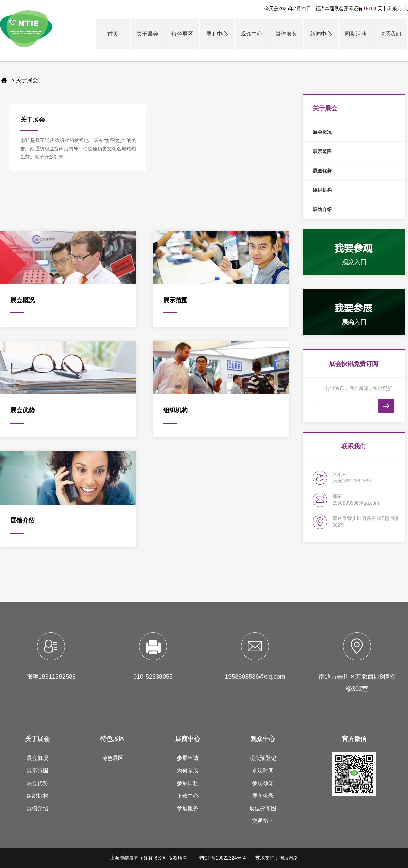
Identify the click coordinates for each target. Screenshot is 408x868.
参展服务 (188, 808)
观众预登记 (263, 758)
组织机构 (37, 796)
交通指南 (263, 821)
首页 (113, 34)
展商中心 (217, 34)
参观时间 (263, 771)
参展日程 (188, 783)
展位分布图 (263, 808)
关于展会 (148, 34)
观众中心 (252, 34)
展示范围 (37, 771)
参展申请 (188, 758)
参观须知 (263, 783)
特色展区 (182, 34)
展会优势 (37, 783)
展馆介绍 (37, 808)
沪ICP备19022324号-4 (222, 858)
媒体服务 (286, 34)
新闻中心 (321, 34)
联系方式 (397, 8)
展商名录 (263, 796)
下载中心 (188, 796)
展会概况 (37, 758)
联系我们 (390, 34)
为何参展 (188, 771)
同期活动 (356, 34)
